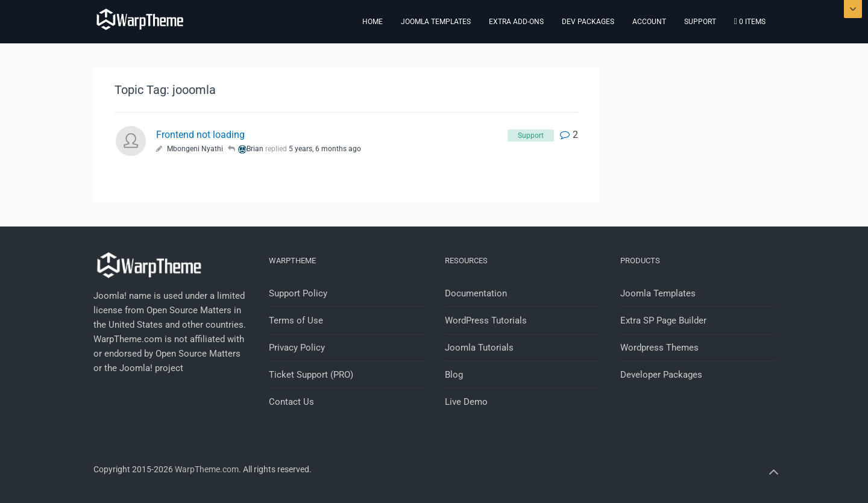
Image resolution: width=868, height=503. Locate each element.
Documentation (476, 293)
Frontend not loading (200, 135)
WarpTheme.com (207, 469)
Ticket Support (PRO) (311, 375)
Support (700, 22)
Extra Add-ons (516, 22)
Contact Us (291, 402)
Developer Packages (661, 375)
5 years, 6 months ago (325, 149)
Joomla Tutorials (479, 348)
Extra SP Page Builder (663, 320)
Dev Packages (588, 22)
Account (649, 22)
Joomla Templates (436, 22)
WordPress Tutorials (486, 320)
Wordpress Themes (659, 348)
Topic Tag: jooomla (165, 90)
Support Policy (298, 293)
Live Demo (466, 402)
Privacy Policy (297, 348)
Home (373, 22)
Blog (454, 375)
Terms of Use (296, 320)
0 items (750, 21)
